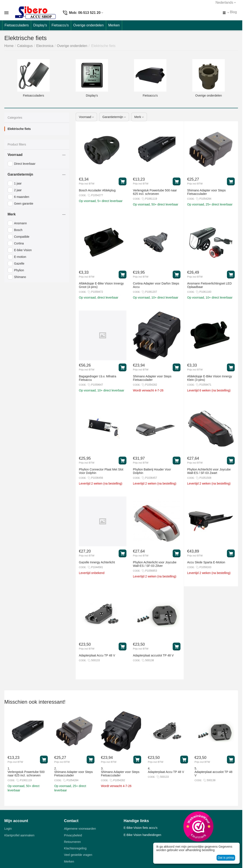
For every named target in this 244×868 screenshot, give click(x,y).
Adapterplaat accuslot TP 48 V (213, 774)
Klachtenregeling (75, 848)
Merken (69, 862)
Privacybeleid (73, 835)
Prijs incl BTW (87, 184)
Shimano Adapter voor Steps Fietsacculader (73, 774)
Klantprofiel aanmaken (19, 835)
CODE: (83, 195)
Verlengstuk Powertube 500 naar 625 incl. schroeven (26, 774)
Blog (233, 12)
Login (8, 829)
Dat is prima (226, 858)
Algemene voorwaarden (80, 829)
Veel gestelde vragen (78, 855)
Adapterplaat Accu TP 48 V (166, 772)
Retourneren (72, 842)
